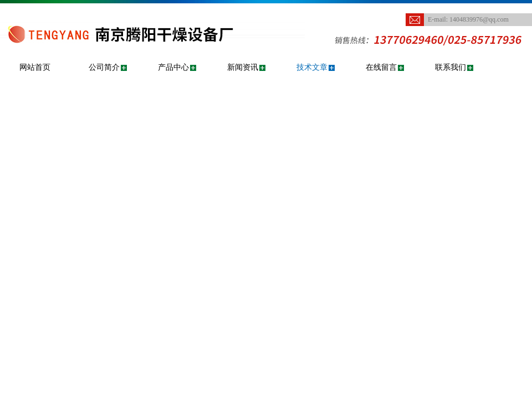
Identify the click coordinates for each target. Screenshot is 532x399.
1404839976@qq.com (479, 19)
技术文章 (312, 67)
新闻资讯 (243, 67)
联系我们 (451, 67)
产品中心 (173, 67)
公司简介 (104, 67)
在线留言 (381, 67)
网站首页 (35, 67)
